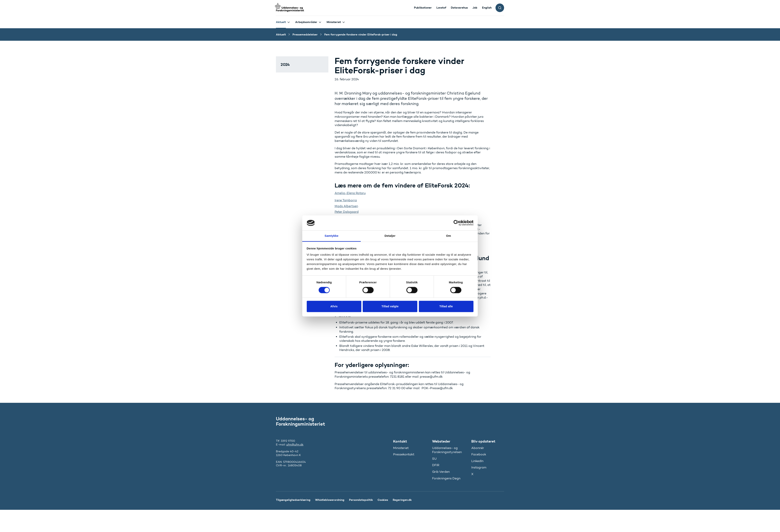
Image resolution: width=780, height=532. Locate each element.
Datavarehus (459, 8)
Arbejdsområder (306, 22)
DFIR (436, 465)
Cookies (383, 500)
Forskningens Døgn (446, 478)
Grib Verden (441, 472)
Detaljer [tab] (390, 236)
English (487, 8)
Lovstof (441, 8)
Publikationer (423, 8)
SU (434, 459)
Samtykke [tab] (332, 236)
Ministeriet (334, 22)
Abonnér (478, 448)
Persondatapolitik (361, 500)
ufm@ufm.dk (295, 445)
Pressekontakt (404, 454)
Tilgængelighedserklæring (293, 500)
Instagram (479, 467)
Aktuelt (281, 22)
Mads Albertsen (346, 206)
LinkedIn (477, 461)
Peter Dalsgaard (347, 212)
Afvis (334, 306)
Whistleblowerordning (330, 500)
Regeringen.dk (402, 500)
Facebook (479, 454)
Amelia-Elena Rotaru (350, 193)
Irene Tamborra (346, 200)
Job (475, 8)
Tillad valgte (390, 306)
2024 (285, 64)
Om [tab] (448, 236)
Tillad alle (446, 306)
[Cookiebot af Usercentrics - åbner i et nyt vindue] (456, 223)
